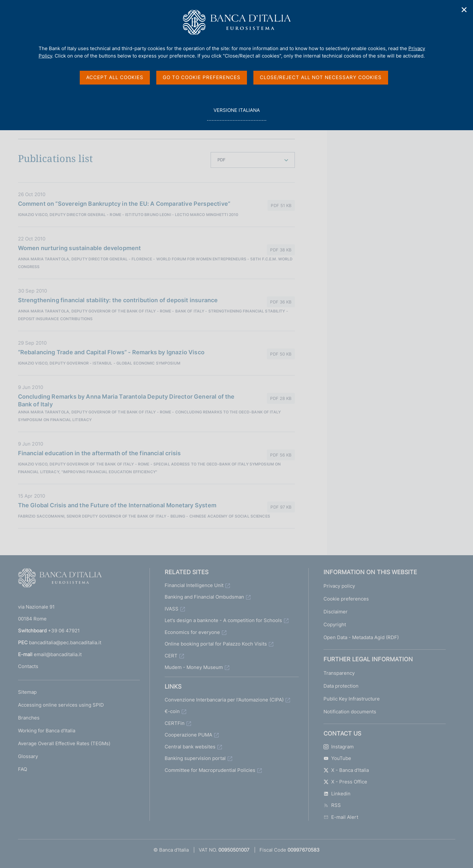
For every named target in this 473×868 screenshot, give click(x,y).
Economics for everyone (192, 632)
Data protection (341, 686)
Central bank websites (190, 747)
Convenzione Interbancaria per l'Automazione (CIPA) (224, 700)
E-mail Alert (341, 817)
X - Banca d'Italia (346, 770)
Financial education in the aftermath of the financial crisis (100, 453)
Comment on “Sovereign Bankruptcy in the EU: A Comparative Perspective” (124, 204)
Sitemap (27, 692)
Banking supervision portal (195, 758)
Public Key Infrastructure (352, 699)
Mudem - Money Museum (194, 667)
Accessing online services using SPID (61, 705)
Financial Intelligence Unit (194, 585)
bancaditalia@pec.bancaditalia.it (65, 642)
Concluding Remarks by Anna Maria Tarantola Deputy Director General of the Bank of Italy (126, 400)
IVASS (172, 609)
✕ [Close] (464, 10)
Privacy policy (339, 586)
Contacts (28, 666)
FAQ (23, 769)
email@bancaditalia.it (58, 654)
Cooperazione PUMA (188, 735)
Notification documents (350, 712)
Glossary (28, 756)
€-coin (172, 711)
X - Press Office (345, 782)
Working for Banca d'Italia (47, 731)
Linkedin (337, 794)
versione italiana (236, 114)
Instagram (339, 747)
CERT (171, 656)
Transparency (339, 673)
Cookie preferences (346, 599)
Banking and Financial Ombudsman (204, 597)
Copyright (335, 624)
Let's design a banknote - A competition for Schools (223, 620)
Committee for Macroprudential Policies (210, 770)
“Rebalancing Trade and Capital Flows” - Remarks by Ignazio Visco (111, 352)
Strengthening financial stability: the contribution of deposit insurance (118, 300)
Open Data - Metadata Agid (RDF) (361, 637)
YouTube (337, 758)
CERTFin (175, 723)
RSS (332, 805)
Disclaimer (336, 612)
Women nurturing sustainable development (80, 248)
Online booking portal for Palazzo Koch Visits (216, 644)
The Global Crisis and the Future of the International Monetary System (117, 505)
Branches (29, 718)
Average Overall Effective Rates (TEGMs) (64, 743)
